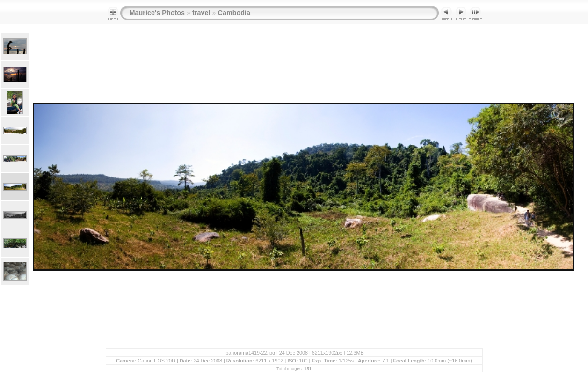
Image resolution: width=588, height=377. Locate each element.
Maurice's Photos (157, 13)
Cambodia (234, 13)
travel (201, 13)
